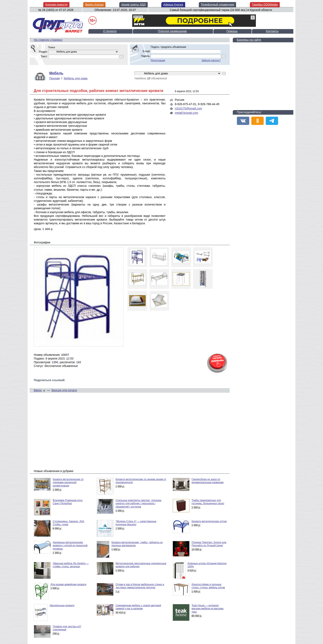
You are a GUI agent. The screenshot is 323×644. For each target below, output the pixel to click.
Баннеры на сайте (249, 40)
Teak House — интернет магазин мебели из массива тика (208, 609)
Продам (54, 78)
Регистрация (158, 60)
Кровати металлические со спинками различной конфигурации (68, 482)
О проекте (110, 31)
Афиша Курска (173, 5)
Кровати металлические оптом (209, 521)
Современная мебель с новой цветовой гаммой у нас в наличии (138, 607)
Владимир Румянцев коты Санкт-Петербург (68, 502)
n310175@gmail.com (188, 108)
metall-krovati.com (186, 113)
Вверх (38, 390)
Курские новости (56, 5)
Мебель (56, 73)
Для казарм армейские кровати (68, 584)
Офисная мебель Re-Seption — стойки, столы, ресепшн (71, 565)
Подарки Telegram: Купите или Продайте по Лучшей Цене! (209, 544)
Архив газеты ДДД (133, 5)
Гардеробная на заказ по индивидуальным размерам (208, 481)
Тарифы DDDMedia (265, 5)
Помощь (232, 31)
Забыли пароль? (211, 60)
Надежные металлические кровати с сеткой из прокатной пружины (70, 546)
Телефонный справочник (217, 5)
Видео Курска (94, 5)
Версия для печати (64, 390)
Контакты (272, 31)
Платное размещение (172, 31)
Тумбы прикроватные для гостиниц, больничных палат (208, 502)
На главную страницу (48, 40)
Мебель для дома (75, 78)
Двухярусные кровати (62, 605)
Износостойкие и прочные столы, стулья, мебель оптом (208, 586)
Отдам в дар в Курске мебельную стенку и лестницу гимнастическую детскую (140, 586)
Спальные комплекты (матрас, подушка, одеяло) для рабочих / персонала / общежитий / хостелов (139, 504)
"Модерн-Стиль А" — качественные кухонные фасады (136, 523)
